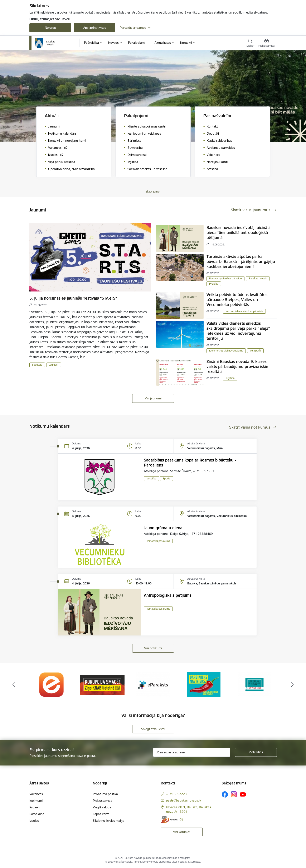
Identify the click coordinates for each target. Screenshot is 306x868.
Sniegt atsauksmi (153, 729)
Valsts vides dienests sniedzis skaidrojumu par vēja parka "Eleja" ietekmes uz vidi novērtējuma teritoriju (238, 331)
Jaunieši (54, 365)
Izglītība (230, 378)
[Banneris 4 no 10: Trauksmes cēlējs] (204, 684)
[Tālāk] (292, 685)
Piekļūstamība (103, 801)
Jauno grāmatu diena (163, 528)
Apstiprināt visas (95, 28)
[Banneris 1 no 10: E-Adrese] (52, 684)
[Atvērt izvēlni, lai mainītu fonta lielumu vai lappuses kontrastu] (266, 44)
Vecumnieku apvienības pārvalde (244, 311)
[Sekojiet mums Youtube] (243, 794)
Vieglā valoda (102, 807)
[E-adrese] (169, 820)
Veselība (151, 478)
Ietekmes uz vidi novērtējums (226, 351)
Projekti (214, 284)
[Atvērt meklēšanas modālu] (250, 44)
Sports (166, 478)
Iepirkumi (36, 801)
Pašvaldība (37, 814)
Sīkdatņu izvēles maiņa (109, 821)
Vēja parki (255, 351)
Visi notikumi (153, 648)
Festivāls (37, 365)
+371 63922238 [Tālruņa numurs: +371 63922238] (177, 794)
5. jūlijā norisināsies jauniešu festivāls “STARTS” (73, 298)
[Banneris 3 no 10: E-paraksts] (153, 684)
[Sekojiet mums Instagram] (234, 794)
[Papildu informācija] (181, 820)
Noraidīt (50, 28)
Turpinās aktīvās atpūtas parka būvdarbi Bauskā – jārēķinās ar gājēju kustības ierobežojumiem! (241, 261)
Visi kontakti (182, 832)
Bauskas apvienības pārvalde (225, 278)
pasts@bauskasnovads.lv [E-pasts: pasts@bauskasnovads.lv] (183, 800)
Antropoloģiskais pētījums (168, 595)
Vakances (36, 794)
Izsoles (34, 821)
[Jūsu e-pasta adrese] (192, 752)
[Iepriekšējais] (14, 685)
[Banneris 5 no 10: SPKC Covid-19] (254, 684)
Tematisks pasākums (158, 541)
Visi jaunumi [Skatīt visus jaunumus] (153, 398)
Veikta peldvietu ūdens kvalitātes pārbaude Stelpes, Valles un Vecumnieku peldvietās (237, 300)
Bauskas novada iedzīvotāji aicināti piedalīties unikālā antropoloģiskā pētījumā (238, 233)
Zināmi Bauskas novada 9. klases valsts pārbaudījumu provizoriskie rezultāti (237, 366)
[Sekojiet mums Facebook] (225, 794)
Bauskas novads (258, 278)
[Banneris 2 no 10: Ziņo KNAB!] (102, 684)
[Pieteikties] (256, 752)
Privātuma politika (105, 794)
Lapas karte (101, 814)
